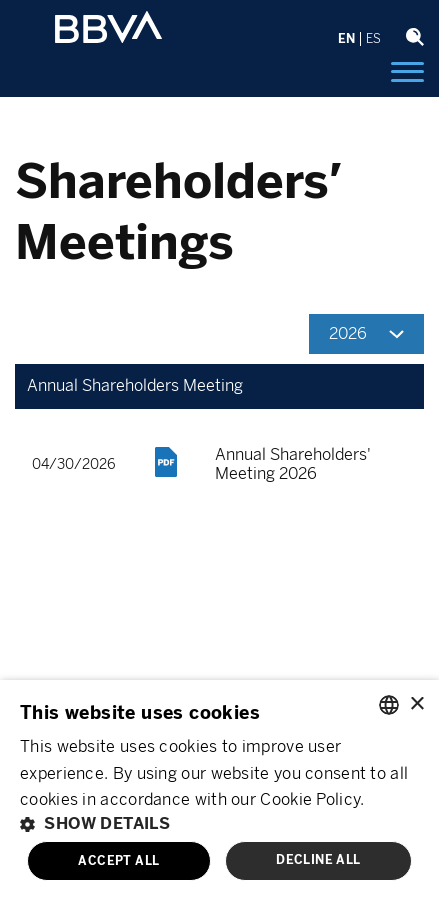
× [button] (416, 704)
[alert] (219, 790)
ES (373, 39)
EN (346, 39)
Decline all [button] (318, 860)
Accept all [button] (118, 861)
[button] (219, 823)
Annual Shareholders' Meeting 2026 (293, 464)
